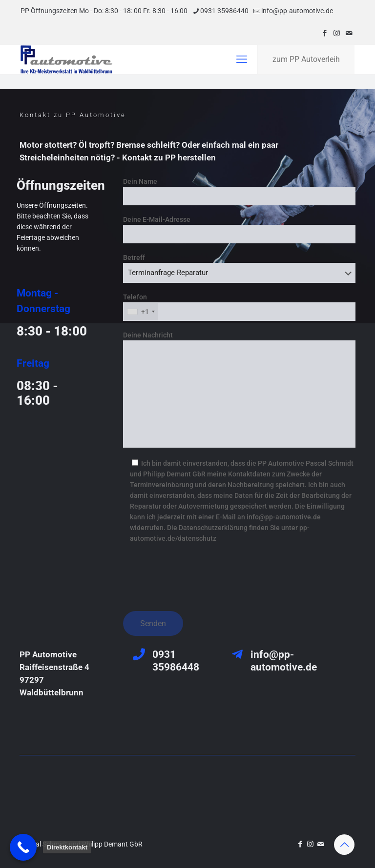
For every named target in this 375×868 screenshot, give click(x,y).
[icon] (349, 33)
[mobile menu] (242, 59)
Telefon (239, 307)
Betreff (239, 268)
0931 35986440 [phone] (224, 11)
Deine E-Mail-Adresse (239, 229)
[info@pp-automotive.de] (237, 654)
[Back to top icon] (344, 845)
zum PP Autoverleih (306, 59)
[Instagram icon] (337, 33)
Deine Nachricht (239, 389)
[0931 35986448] (139, 654)
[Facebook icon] (324, 33)
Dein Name (239, 191)
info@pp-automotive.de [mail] (297, 11)
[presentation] (197, 574)
